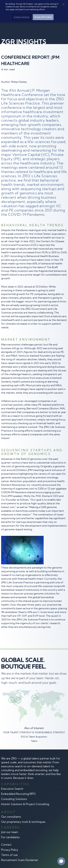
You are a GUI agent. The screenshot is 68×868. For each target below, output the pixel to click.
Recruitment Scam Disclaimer (20, 860)
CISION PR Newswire (14, 492)
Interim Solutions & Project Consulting (25, 804)
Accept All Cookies (43, 16)
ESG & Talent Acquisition (34, 737)
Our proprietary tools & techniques (23, 822)
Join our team (10, 832)
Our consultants (11, 817)
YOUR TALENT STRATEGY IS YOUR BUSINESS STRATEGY (34, 732)
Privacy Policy (10, 850)
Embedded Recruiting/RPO (18, 794)
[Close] (63, 4)
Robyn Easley (19, 82)
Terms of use (9, 855)
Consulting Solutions (14, 799)
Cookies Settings (22, 16)
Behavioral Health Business (43, 256)
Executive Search (12, 789)
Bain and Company (38, 408)
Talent (34, 741)
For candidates (10, 837)
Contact (6, 845)
